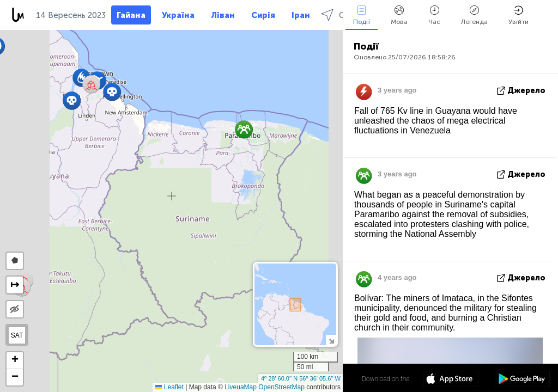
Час (434, 16)
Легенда (474, 16)
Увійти (518, 16)
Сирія (263, 15)
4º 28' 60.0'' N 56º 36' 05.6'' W (301, 378)
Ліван (223, 15)
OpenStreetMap (281, 387)
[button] (112, 92)
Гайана (131, 15)
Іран (301, 15)
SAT (17, 335)
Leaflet (169, 387)
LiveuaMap (241, 387)
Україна (178, 15)
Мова (399, 16)
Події (362, 16)
